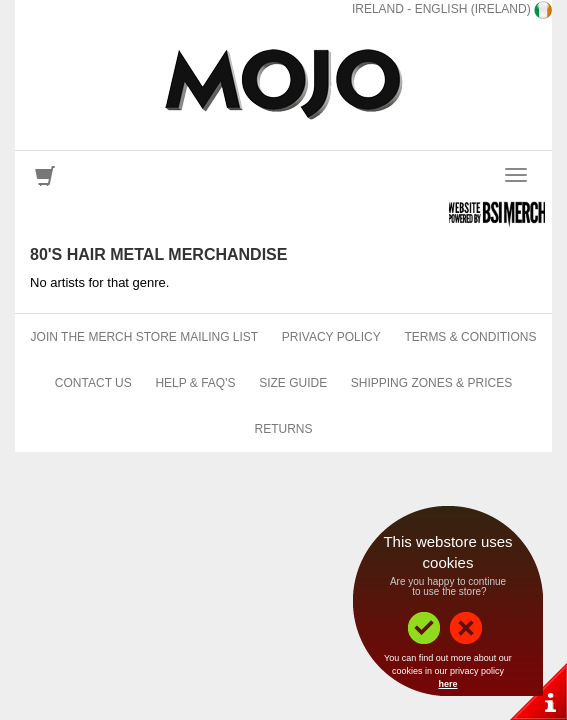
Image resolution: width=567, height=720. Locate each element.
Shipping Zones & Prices (431, 383)
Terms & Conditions (470, 337)
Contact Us (93, 383)
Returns (283, 429)
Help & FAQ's (195, 383)
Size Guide (293, 383)
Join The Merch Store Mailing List (145, 337)
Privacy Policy (331, 337)
